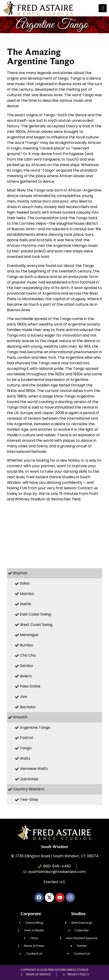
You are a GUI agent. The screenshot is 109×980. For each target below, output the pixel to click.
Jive (23, 697)
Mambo (27, 594)
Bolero (26, 676)
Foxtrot (27, 738)
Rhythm (20, 573)
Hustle (26, 604)
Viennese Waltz (34, 769)
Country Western (29, 789)
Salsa (25, 583)
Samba (26, 666)
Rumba (26, 645)
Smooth (20, 717)
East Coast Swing (35, 614)
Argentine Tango (35, 728)
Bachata (28, 707)
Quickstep (29, 779)
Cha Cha (28, 655)
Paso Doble (30, 686)
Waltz (25, 758)
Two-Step (29, 799)
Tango (26, 748)
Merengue (29, 635)
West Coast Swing (36, 625)
